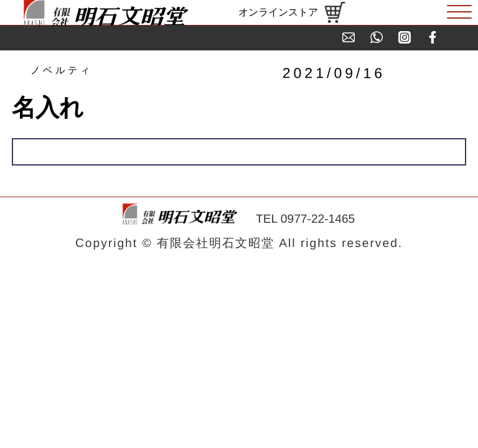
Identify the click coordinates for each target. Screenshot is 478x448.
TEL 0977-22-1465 (305, 219)
